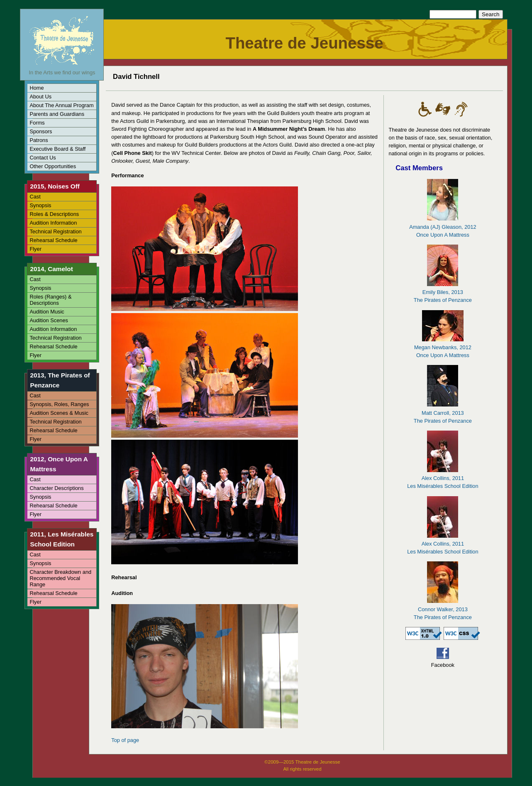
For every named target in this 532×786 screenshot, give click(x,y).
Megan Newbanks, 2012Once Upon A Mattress (443, 347)
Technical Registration (55, 231)
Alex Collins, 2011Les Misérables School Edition (443, 478)
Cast (35, 197)
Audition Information (53, 223)
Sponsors (41, 131)
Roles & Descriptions (54, 214)
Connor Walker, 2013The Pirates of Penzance (443, 609)
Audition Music (47, 312)
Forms (37, 123)
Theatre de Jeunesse (304, 43)
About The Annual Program (61, 105)
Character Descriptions (56, 488)
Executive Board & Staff (57, 149)
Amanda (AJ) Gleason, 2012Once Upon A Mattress (443, 226)
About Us (40, 97)
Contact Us (43, 158)
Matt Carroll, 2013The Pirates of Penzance (443, 413)
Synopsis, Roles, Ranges (59, 404)
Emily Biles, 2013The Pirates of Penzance (443, 292)
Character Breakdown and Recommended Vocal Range (60, 578)
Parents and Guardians (57, 114)
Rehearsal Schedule (53, 240)
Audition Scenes (49, 320)
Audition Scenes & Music (59, 413)
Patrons (39, 140)
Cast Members (419, 168)
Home (37, 88)
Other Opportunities (53, 166)
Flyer (35, 249)
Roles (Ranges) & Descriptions (50, 300)
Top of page (125, 740)
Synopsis (40, 205)
